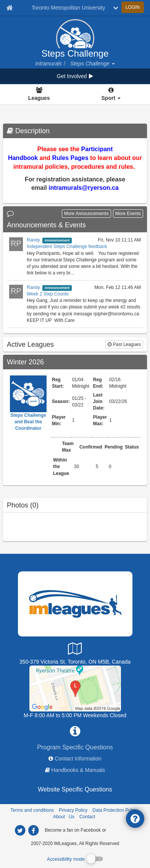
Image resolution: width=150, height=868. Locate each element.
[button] (113, 64)
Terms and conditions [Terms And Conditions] (32, 810)
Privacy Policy (73, 810)
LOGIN (133, 7)
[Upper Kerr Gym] (75, 688)
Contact (87, 817)
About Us (64, 817)
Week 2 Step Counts (48, 294)
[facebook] (123, 830)
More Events (128, 214)
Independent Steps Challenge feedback (67, 246)
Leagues (39, 98)
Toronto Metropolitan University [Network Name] (69, 8)
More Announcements (86, 214)
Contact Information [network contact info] (78, 759)
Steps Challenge (75, 54)
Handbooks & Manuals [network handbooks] (78, 770)
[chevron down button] (116, 8)
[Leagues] (39, 95)
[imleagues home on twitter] (20, 830)
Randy (33, 240)
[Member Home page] (9, 8)
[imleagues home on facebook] (34, 830)
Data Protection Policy (115, 810)
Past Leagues (124, 344)
